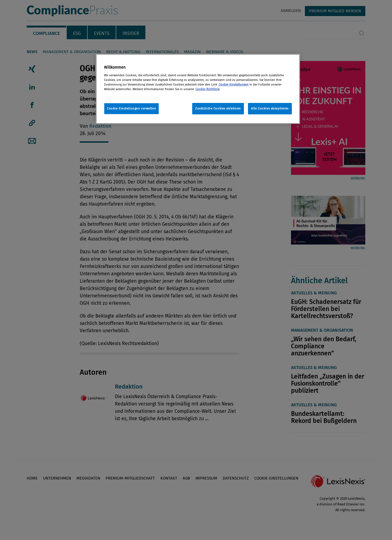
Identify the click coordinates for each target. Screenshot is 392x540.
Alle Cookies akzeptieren (270, 108)
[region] (198, 89)
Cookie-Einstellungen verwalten (131, 108)
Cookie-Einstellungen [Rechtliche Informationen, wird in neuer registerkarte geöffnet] (234, 84)
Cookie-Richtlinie (207, 89)
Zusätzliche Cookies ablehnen (218, 108)
